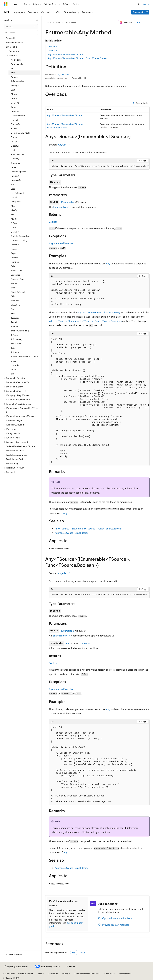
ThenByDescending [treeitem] (20, 331)
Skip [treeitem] (13, 296)
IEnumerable (68, 202)
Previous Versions (26, 974)
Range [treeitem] (14, 249)
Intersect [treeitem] (15, 176)
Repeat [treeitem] (14, 253)
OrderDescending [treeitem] (19, 240)
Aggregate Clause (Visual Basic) (71, 533)
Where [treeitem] (14, 369)
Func (68, 643)
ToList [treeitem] (14, 348)
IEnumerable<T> (62, 207)
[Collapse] (37, 20)
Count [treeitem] (14, 107)
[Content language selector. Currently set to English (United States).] (16, 967)
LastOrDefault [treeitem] (17, 193)
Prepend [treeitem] (15, 245)
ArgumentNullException (62, 243)
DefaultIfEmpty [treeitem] (18, 116)
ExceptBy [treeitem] (15, 146)
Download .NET (140, 12)
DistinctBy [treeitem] (16, 124)
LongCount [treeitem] (16, 202)
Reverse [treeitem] (14, 258)
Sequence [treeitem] (15, 275)
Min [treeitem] (13, 215)
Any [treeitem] (13, 73)
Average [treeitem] (15, 86)
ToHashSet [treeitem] (16, 344)
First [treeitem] (13, 150)
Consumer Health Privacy (86, 974)
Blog (40, 974)
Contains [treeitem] (15, 103)
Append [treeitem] (15, 77)
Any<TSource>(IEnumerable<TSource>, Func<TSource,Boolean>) (79, 58)
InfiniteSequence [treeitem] (19, 172)
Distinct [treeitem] (14, 120)
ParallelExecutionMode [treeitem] (17, 455)
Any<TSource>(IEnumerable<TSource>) (67, 54)
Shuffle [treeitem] (14, 283)
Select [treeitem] (14, 266)
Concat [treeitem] (14, 98)
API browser (70, 22)
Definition (52, 46)
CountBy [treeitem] (15, 111)
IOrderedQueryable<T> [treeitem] (17, 425)
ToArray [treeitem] (14, 335)
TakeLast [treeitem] (15, 318)
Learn (48, 22)
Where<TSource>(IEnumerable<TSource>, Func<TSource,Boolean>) (85, 321)
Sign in (146, 4)
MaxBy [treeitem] (14, 210)
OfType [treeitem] (14, 223)
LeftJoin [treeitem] (14, 197)
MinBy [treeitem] (14, 219)
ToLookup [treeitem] (15, 352)
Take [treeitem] (13, 313)
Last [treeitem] (13, 189)
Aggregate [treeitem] (16, 60)
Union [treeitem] (14, 361)
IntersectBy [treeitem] (16, 180)
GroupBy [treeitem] (15, 159)
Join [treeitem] (13, 184)
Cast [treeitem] (13, 90)
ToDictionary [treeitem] (17, 339)
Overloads (52, 50)
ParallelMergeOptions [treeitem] (16, 459)
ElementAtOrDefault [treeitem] (20, 133)
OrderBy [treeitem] (15, 232)
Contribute (53, 974)
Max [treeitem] (13, 206)
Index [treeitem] (13, 167)
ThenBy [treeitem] (14, 326)
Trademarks (124, 974)
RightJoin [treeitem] (15, 262)
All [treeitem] (12, 68)
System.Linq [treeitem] (12, 38)
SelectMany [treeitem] (16, 270)
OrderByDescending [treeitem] (20, 236)
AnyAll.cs (63, 145)
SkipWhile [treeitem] (15, 305)
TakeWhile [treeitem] (15, 322)
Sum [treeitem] (13, 309)
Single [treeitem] (14, 288)
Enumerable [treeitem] (14, 51)
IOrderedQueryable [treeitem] (15, 420)
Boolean (53, 222)
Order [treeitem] (14, 227)
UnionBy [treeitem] (15, 365)
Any (108, 263)
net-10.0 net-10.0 (60, 548)
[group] (99, 166)
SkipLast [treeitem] (15, 301)
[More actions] (147, 23)
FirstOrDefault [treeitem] (17, 154)
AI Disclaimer (8, 974)
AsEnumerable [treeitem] (17, 81)
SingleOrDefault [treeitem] (18, 292)
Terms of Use (109, 974)
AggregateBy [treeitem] (17, 64)
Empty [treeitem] (14, 137)
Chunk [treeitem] (14, 94)
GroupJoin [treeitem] (16, 163)
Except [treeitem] (14, 141)
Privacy (65, 974)
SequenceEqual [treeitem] (18, 279)
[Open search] (139, 4)
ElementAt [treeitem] (16, 129)
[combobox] (21, 27)
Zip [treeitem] (12, 374)
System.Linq (63, 74)
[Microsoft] (6, 4)
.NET (58, 22)
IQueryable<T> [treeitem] (13, 433)
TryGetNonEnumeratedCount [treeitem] (24, 356)
